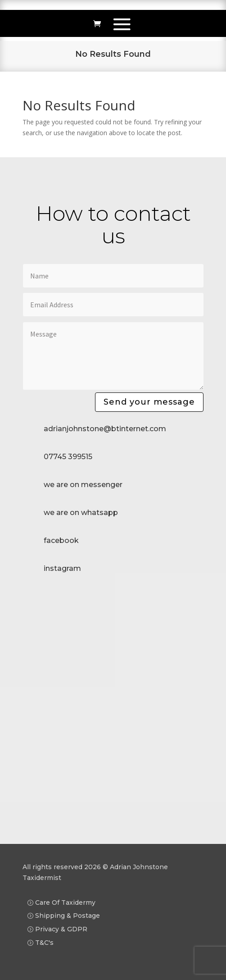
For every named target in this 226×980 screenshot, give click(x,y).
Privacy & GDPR (61, 929)
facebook (61, 540)
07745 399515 (68, 457)
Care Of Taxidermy (65, 903)
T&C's (44, 943)
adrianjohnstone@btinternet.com (105, 429)
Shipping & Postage (68, 916)
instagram (62, 568)
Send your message (149, 402)
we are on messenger (83, 485)
